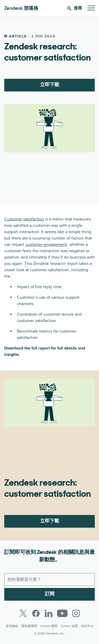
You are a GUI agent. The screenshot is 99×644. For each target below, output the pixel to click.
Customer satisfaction (24, 219)
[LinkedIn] (49, 613)
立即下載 (50, 85)
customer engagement (46, 245)
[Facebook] (36, 613)
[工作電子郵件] (49, 579)
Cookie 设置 (69, 626)
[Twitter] (23, 613)
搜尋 (75, 9)
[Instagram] (76, 613)
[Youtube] (62, 613)
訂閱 (50, 594)
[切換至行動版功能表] (91, 8)
